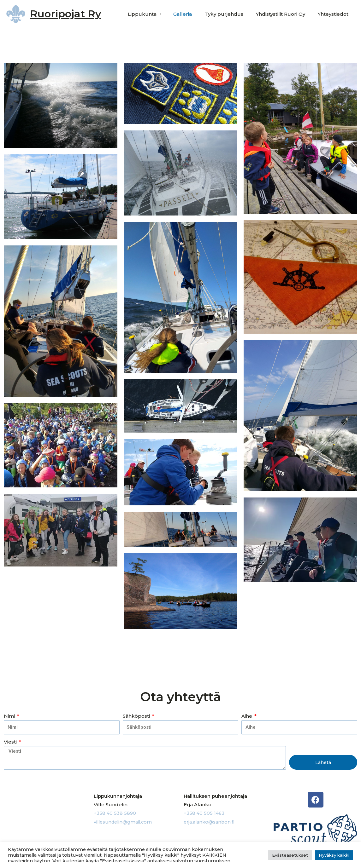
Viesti (11, 742)
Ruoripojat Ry (66, 14)
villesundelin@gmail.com (125, 822)
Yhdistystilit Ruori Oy (285, 14)
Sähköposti (137, 716)
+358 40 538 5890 (115, 813)
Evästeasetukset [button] (290, 855)
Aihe (247, 716)
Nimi (10, 716)
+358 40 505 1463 (204, 813)
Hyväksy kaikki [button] (334, 855)
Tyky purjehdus (232, 14)
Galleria (194, 14)
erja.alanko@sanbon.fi (211, 822)
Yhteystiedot (335, 14)
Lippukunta (156, 14)
